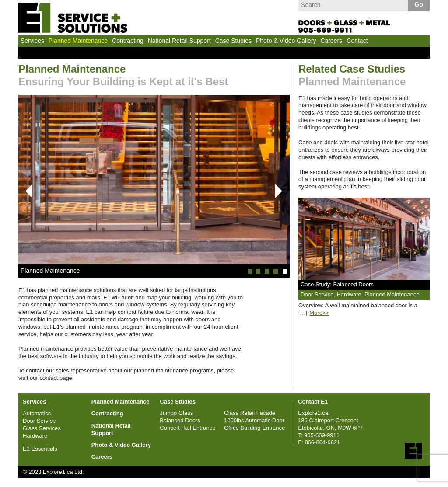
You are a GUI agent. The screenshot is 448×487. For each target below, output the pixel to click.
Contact (357, 41)
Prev (25, 191)
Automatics (37, 413)
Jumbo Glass (176, 413)
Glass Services (42, 428)
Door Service (39, 421)
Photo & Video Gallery (286, 41)
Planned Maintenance (78, 41)
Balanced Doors (180, 420)
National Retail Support (179, 41)
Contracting (128, 41)
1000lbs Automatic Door (254, 420)
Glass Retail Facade (250, 413)
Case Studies (233, 41)
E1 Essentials (40, 449)
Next (278, 191)
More (319, 313)
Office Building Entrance (254, 428)
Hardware (35, 436)
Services (32, 41)
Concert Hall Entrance (187, 428)
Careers (331, 41)
